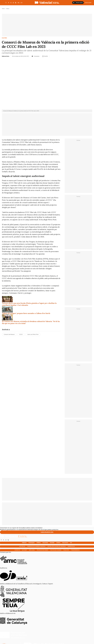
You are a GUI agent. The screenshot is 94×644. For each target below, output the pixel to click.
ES (22, 3)
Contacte (17, 550)
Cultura (4, 38)
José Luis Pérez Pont (33, 334)
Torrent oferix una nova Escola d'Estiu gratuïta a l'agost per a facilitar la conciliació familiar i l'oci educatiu (29, 304)
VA (18, 3)
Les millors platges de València (56, 546)
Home (3, 9)
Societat (52, 543)
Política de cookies (56, 550)
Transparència (75, 550)
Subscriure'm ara (47, 532)
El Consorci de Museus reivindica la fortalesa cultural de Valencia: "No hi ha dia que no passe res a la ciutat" (31, 322)
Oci (71, 543)
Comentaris (36, 56)
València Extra (5, 56)
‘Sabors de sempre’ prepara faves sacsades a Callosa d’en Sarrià (26, 313)
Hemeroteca (71, 546)
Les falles (22, 546)
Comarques (32, 543)
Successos (65, 543)
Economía (45, 543)
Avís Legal (32, 550)
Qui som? (24, 550)
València (24, 543)
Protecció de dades (43, 550)
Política (39, 543)
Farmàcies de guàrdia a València (36, 546)
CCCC (21, 334)
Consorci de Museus (9, 334)
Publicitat (66, 550)
